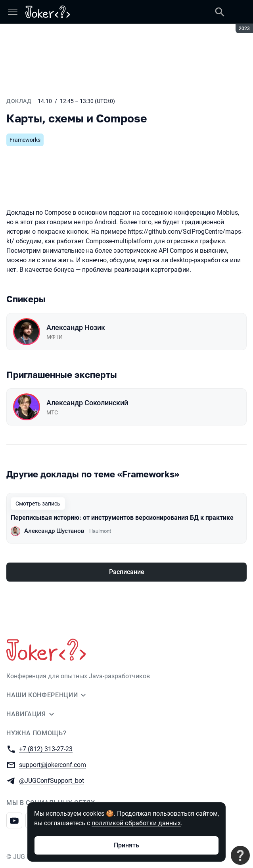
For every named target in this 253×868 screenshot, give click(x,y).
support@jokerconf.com (53, 764)
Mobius (227, 213)
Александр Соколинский (87, 403)
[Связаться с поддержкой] (240, 855)
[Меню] (13, 12)
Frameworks (25, 140)
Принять (126, 845)
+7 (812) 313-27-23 (46, 749)
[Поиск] (220, 12)
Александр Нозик (76, 327)
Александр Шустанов (54, 531)
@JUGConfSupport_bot (52, 780)
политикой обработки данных (136, 823)
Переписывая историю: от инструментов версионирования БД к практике (122, 518)
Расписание (127, 572)
